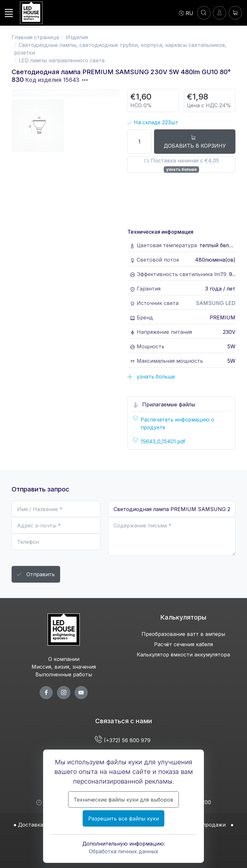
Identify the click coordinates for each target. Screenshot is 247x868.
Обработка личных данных (123, 851)
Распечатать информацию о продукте (177, 423)
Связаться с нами (124, 721)
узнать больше (182, 169)
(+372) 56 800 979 (123, 740)
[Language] (186, 13)
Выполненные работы (64, 674)
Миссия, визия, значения (64, 667)
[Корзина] (235, 13)
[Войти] (220, 13)
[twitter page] (64, 693)
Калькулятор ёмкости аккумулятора (183, 655)
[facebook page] (46, 693)
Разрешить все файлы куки (123, 819)
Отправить (36, 575)
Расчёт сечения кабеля (183, 644)
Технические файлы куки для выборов (123, 800)
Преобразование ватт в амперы (183, 634)
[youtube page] (81, 693)
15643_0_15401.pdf (163, 441)
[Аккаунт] (204, 13)
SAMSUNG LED (216, 303)
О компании (64, 659)
